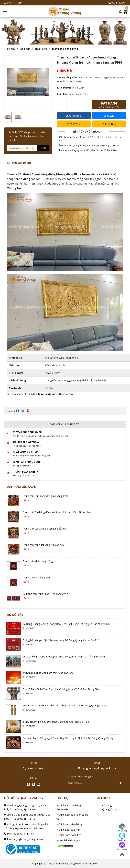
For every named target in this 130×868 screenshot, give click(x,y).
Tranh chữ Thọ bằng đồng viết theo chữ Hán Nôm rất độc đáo (57, 512)
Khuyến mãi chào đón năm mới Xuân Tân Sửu (48, 672)
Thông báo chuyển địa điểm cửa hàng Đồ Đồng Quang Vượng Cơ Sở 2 (61, 640)
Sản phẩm (25, 49)
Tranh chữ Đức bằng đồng (37, 577)
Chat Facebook (74, 116)
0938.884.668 (109, 124)
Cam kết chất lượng (68, 840)
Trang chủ (10, 49)
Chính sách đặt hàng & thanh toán (70, 807)
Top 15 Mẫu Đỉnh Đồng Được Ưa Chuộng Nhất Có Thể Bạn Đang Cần (61, 689)
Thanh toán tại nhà (26, 472)
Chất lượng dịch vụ (25, 452)
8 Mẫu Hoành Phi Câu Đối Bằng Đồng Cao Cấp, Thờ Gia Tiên (56, 721)
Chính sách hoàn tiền (69, 835)
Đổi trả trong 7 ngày (26, 442)
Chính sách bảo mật (68, 829)
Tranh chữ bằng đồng (65, 49)
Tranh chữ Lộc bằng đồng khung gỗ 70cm (45, 528)
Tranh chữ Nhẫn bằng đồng (38, 561)
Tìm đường (122, 828)
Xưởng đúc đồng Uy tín (28, 432)
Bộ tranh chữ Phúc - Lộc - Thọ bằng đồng (45, 593)
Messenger (122, 846)
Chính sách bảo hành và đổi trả (73, 817)
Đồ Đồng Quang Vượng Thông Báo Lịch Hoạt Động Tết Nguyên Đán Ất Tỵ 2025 (66, 624)
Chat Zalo (109, 116)
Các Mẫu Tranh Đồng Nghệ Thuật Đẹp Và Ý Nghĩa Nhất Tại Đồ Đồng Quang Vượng (68, 738)
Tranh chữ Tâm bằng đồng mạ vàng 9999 (45, 496)
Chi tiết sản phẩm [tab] (19, 163)
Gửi (43, 148)
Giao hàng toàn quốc (27, 462)
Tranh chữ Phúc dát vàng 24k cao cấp (43, 545)
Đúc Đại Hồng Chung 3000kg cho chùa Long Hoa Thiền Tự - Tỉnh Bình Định (64, 656)
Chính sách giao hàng (69, 824)
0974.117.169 (14, 3)
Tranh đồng (41, 49)
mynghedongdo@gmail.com (97, 768)
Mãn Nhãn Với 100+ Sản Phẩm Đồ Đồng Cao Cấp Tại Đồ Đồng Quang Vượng (64, 705)
